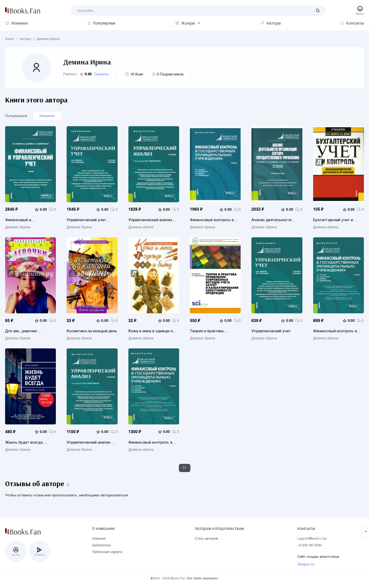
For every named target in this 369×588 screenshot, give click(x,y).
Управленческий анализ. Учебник (151, 220)
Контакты (306, 528)
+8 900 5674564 (310, 546)
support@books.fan (312, 539)
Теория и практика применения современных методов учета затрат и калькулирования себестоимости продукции (214, 331)
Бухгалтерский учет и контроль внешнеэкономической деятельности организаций (338, 220)
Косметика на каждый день (92, 331)
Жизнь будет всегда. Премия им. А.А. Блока (26, 442)
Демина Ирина (48, 39)
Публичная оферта (107, 552)
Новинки (47, 116)
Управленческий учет (271, 331)
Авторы (25, 39)
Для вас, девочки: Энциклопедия (21, 331)
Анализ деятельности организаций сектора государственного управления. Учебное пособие (271, 220)
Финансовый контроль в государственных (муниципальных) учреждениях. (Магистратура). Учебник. (152, 442)
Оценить (101, 74)
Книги (9, 39)
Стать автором (206, 539)
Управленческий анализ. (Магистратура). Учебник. (90, 442)
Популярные (16, 116)
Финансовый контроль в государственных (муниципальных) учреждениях (335, 331)
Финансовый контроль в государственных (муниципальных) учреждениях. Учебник (212, 220)
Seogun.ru (306, 565)
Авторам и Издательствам (219, 528)
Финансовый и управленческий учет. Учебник (25, 220)
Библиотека (101, 546)
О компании (103, 528)
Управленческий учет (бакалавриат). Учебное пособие (88, 220)
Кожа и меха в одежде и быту (151, 331)
